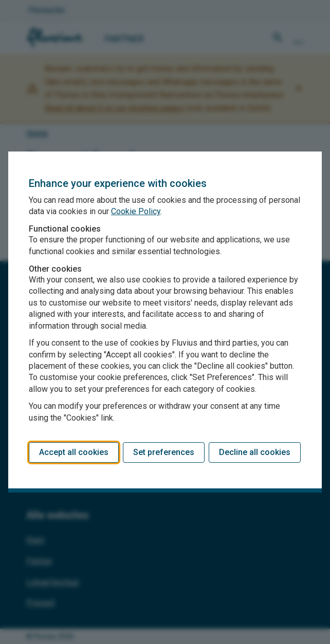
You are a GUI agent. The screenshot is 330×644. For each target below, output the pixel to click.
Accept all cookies (74, 452)
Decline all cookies (255, 452)
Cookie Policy (136, 211)
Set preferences (164, 452)
